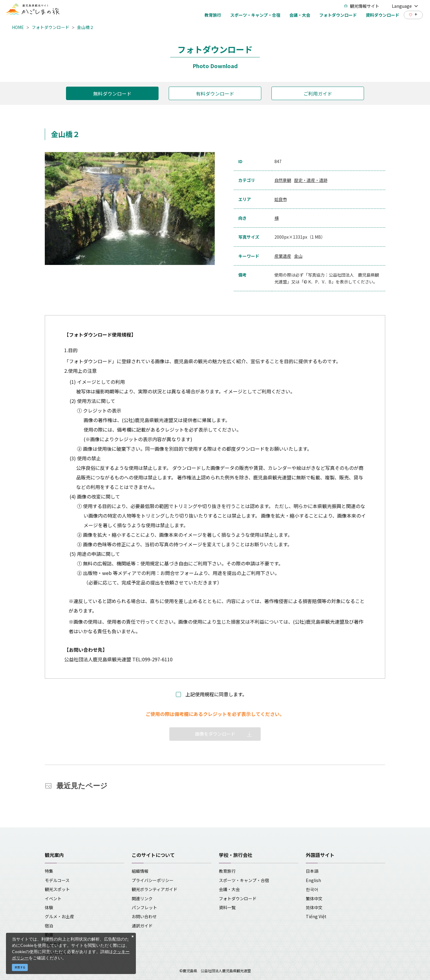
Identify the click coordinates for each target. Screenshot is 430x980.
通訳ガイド (142, 926)
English (313, 880)
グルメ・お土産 (59, 916)
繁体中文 (314, 898)
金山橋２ (85, 27)
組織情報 (140, 871)
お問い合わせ (144, 916)
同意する (20, 967)
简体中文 (314, 907)
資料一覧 (227, 907)
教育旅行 (227, 871)
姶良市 (281, 199)
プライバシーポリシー (153, 880)
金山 (298, 256)
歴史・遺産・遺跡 (311, 180)
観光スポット (57, 889)
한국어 (312, 889)
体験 (49, 907)
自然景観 (283, 180)
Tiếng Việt (316, 916)
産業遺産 (283, 256)
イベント (53, 898)
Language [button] (405, 6)
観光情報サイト (362, 6)
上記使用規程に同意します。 (216, 694)
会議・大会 (229, 889)
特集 (49, 871)
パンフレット (144, 907)
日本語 (312, 871)
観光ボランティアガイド (155, 889)
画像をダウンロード (215, 734)
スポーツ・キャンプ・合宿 (244, 880)
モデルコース (57, 880)
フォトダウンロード (50, 27)
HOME (18, 27)
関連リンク (142, 898)
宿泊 (49, 926)
